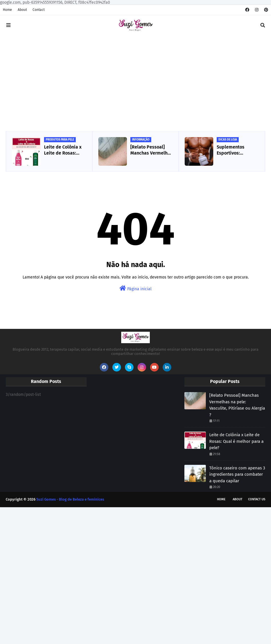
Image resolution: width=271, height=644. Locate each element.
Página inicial (135, 288)
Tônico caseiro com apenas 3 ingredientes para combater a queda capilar (237, 474)
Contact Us (257, 499)
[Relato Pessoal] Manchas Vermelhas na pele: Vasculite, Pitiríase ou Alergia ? (151, 150)
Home (7, 10)
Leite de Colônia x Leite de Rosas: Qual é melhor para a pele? (64, 150)
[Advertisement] (135, 84)
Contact (39, 10)
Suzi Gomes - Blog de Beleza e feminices (70, 499)
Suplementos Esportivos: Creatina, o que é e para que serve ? (236, 150)
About (22, 10)
